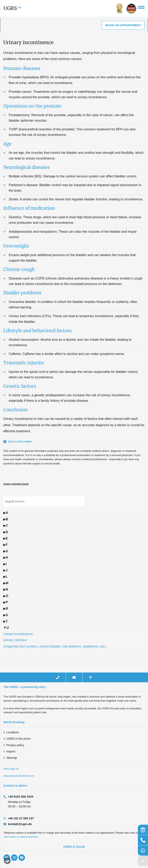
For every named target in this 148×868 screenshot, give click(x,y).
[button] (7, 861)
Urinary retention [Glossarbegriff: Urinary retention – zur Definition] (15, 640)
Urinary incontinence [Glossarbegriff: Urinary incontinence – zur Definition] (18, 634)
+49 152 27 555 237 (21, 818)
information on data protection (21, 837)
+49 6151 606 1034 (21, 797)
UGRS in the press (18, 739)
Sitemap (12, 758)
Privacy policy (15, 745)
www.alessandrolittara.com (19, 776)
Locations (13, 732)
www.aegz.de (11, 769)
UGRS (10, 8)
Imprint (11, 751)
